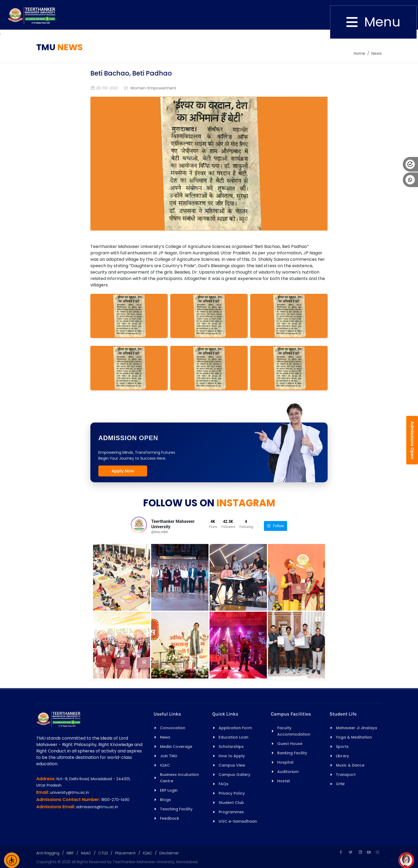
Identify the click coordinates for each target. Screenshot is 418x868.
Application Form (235, 728)
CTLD (103, 853)
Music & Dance (350, 765)
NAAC (86, 853)
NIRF (70, 853)
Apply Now (123, 471)
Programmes (231, 812)
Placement (125, 853)
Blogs (165, 800)
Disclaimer (169, 853)
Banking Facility (292, 753)
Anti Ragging (48, 853)
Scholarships (231, 747)
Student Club (231, 803)
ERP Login (169, 790)
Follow (276, 526)
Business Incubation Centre (179, 778)
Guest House (290, 744)
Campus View (232, 765)
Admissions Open (412, 440)
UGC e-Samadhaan (238, 821)
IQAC (165, 765)
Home (359, 53)
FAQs (224, 784)
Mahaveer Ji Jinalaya (356, 728)
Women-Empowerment (153, 88)
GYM (340, 784)
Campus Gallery (234, 775)
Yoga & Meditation (354, 737)
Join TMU (169, 756)
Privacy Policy (232, 793)
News (377, 53)
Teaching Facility (176, 809)
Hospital (285, 762)
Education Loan (234, 737)
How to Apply (232, 756)
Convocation (173, 728)
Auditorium (288, 772)
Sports (342, 747)
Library (342, 756)
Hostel (284, 781)
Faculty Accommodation (294, 731)
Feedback (170, 818)
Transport (346, 775)
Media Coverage (176, 747)
